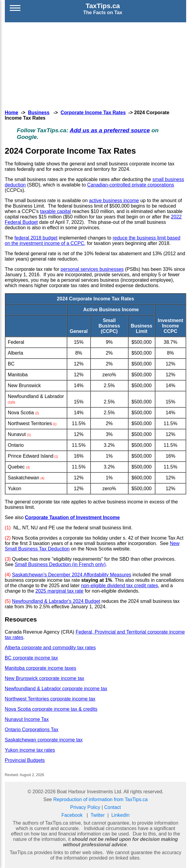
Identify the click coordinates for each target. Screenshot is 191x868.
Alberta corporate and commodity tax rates (50, 648)
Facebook (72, 815)
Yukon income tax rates (30, 750)
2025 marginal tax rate (59, 591)
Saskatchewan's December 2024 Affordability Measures (72, 575)
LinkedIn (121, 815)
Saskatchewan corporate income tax (44, 740)
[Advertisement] (96, 64)
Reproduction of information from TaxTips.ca (100, 799)
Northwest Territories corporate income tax (50, 699)
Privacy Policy (85, 807)
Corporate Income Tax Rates (93, 113)
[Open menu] (15, 9)
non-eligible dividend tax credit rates (119, 586)
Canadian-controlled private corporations (131, 185)
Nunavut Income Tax (27, 719)
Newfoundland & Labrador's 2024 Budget (56, 601)
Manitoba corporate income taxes (41, 668)
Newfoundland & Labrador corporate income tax (56, 689)
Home (11, 113)
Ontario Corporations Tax (32, 730)
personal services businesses (92, 269)
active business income (114, 201)
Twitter (98, 815)
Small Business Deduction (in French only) (60, 564)
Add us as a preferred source (110, 130)
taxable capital (56, 211)
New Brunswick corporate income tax (45, 678)
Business (39, 113)
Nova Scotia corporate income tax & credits (51, 709)
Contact (112, 807)
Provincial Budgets (25, 760)
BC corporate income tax (31, 658)
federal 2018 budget (36, 238)
